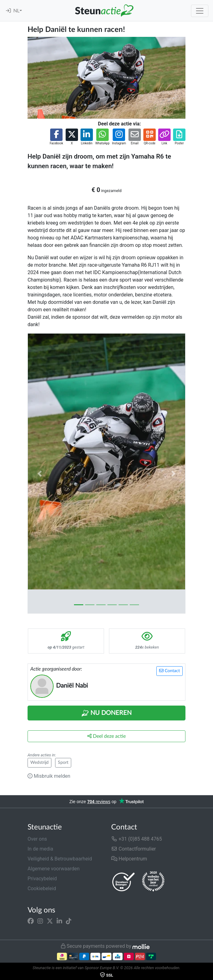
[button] (56, 137)
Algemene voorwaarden (54, 869)
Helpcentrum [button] (129, 859)
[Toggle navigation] (200, 11)
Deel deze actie (106, 736)
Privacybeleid (42, 879)
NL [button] (16, 11)
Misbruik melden (49, 776)
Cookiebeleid (42, 888)
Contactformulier (134, 849)
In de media (40, 849)
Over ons (37, 839)
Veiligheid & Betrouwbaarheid (60, 859)
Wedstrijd (39, 763)
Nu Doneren (106, 713)
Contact (170, 671)
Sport (63, 763)
